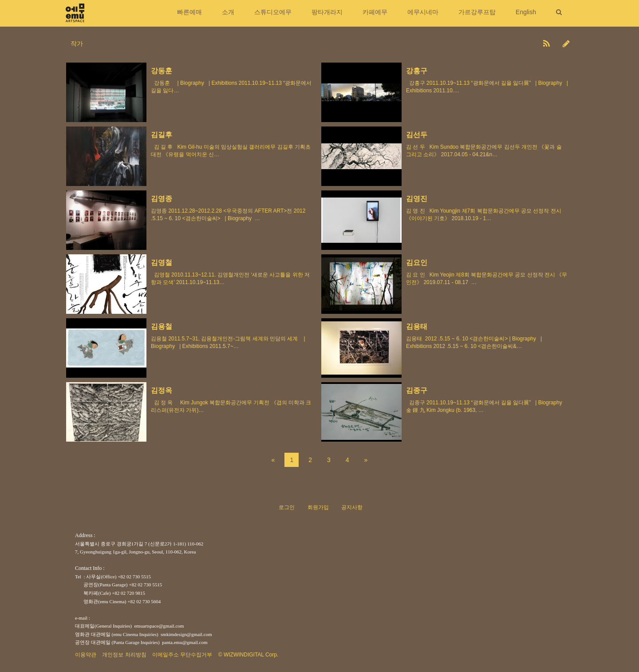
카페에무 (375, 12)
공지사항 (352, 507)
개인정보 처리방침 (124, 655)
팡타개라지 (327, 12)
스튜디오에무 (273, 12)
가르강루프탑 (477, 12)
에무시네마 (423, 12)
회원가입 (318, 507)
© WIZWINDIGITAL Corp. (248, 655)
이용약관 (86, 655)
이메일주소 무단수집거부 (182, 655)
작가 (77, 43)
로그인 (287, 507)
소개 (228, 12)
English (526, 12)
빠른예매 (189, 12)
